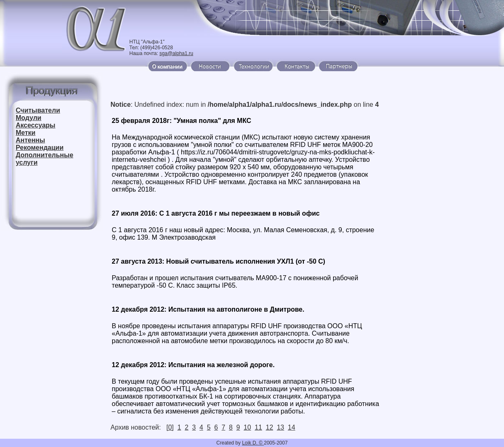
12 (269, 427)
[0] (170, 427)
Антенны (30, 140)
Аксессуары (36, 125)
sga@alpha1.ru (176, 53)
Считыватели (38, 110)
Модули (29, 118)
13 (281, 427)
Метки (26, 133)
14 (292, 427)
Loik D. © (253, 443)
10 (247, 427)
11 (259, 427)
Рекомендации (40, 148)
